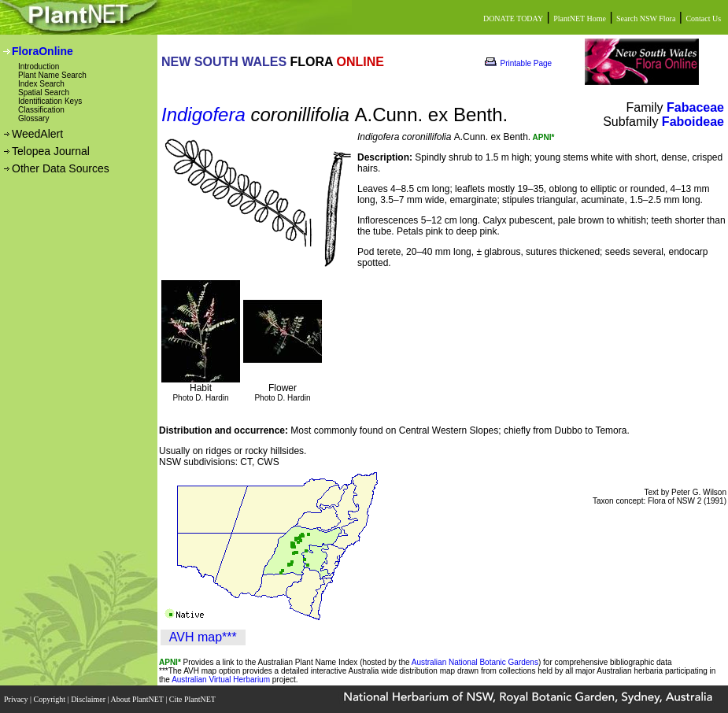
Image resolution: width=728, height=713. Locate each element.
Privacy (17, 699)
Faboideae (693, 122)
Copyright (51, 699)
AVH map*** (203, 637)
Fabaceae (695, 107)
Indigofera (203, 115)
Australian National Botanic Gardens (475, 662)
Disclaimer (89, 699)
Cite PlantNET (193, 699)
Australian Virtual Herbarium (221, 680)
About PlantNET (138, 699)
